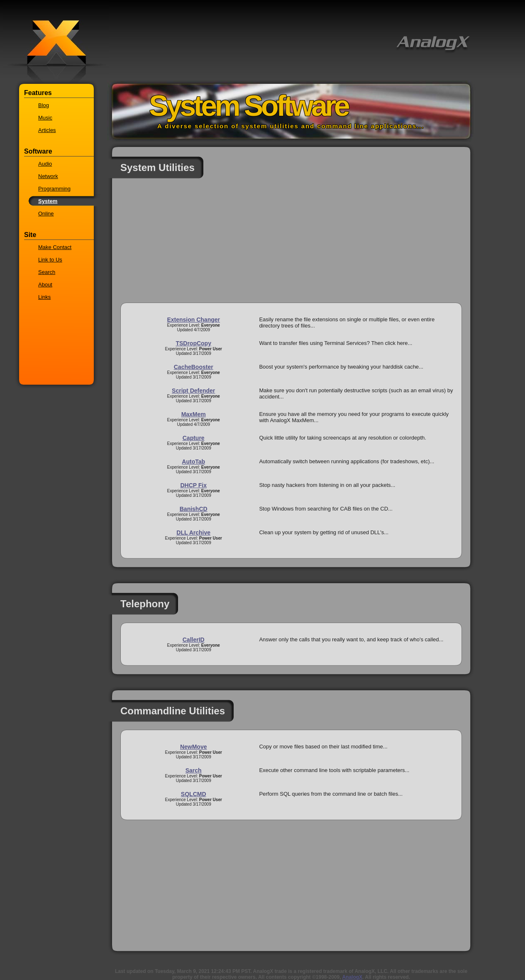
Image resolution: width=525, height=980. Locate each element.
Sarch (194, 770)
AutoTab (193, 462)
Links (44, 297)
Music (45, 118)
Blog (44, 105)
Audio (45, 164)
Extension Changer (193, 320)
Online (46, 214)
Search (47, 272)
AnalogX (352, 977)
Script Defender (193, 391)
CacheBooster (194, 367)
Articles (47, 130)
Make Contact (55, 247)
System (48, 201)
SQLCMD (194, 794)
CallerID (194, 640)
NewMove (194, 747)
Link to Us (50, 260)
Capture (194, 438)
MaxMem (194, 414)
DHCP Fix (193, 485)
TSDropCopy (193, 343)
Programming (54, 189)
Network (48, 176)
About (45, 285)
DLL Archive (193, 533)
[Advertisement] (291, 244)
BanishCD (194, 509)
